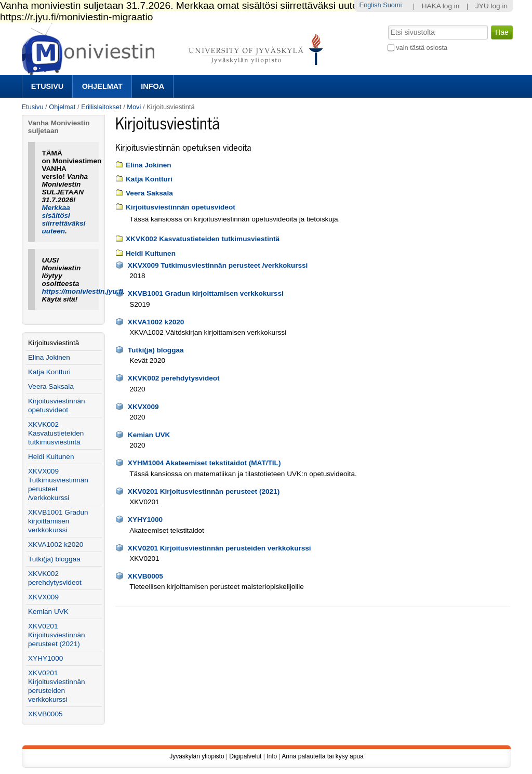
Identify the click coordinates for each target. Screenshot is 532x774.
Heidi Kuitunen (151, 253)
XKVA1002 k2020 (156, 322)
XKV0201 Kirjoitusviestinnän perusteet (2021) (204, 491)
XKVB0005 (145, 576)
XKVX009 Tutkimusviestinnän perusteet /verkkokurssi (218, 265)
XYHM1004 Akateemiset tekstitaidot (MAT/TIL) (204, 463)
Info (272, 756)
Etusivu (47, 86)
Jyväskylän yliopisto (197, 756)
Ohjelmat (102, 86)
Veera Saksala (149, 193)
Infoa (152, 86)
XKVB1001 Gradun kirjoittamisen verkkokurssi (206, 293)
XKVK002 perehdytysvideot (174, 378)
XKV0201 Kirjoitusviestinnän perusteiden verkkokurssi (220, 548)
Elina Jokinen (149, 165)
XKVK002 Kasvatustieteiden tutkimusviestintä (203, 239)
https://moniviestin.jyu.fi (82, 291)
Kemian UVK (149, 435)
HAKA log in (441, 6)
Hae (387, 24)
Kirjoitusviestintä (54, 343)
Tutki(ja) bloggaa (156, 350)
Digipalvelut (245, 756)
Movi (134, 107)
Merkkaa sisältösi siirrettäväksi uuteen (63, 219)
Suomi (392, 5)
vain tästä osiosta (422, 48)
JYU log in (491, 6)
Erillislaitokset (101, 107)
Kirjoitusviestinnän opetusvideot (181, 207)
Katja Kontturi (149, 179)
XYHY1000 (145, 520)
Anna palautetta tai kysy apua (322, 756)
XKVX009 (143, 407)
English (370, 5)
